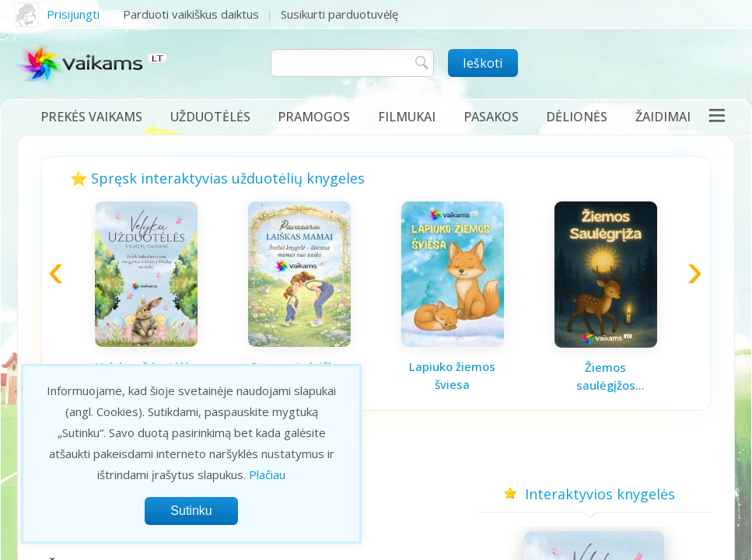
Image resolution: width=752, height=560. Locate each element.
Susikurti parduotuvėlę (339, 14)
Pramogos (314, 117)
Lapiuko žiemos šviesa (452, 375)
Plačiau (267, 474)
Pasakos (491, 117)
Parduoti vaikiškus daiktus (191, 14)
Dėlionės (577, 117)
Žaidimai (663, 117)
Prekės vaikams (91, 117)
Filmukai (407, 117)
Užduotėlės (210, 117)
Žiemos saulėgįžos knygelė (606, 376)
